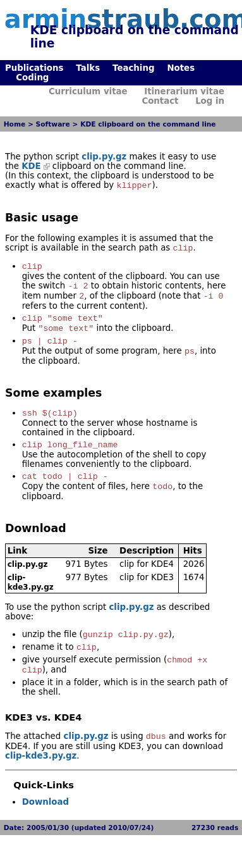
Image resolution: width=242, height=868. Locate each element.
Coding (32, 77)
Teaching (133, 68)
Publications (34, 68)
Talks (88, 68)
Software (53, 124)
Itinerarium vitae (184, 91)
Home (15, 124)
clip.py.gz (104, 157)
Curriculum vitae (88, 91)
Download (45, 825)
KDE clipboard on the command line (148, 124)
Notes (181, 68)
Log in (210, 101)
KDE (31, 166)
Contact (160, 101)
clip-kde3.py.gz (31, 599)
